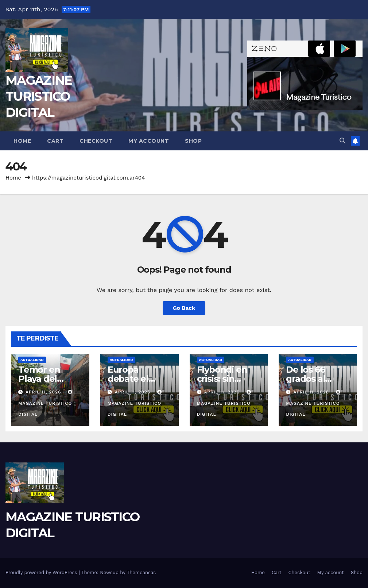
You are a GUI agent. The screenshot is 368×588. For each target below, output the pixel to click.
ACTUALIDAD (32, 360)
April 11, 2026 (44, 392)
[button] (342, 141)
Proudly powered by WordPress (42, 572)
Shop (193, 141)
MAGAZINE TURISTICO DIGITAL (39, 96)
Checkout (96, 141)
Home (22, 141)
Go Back (184, 308)
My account (149, 141)
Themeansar (141, 572)
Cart (55, 141)
